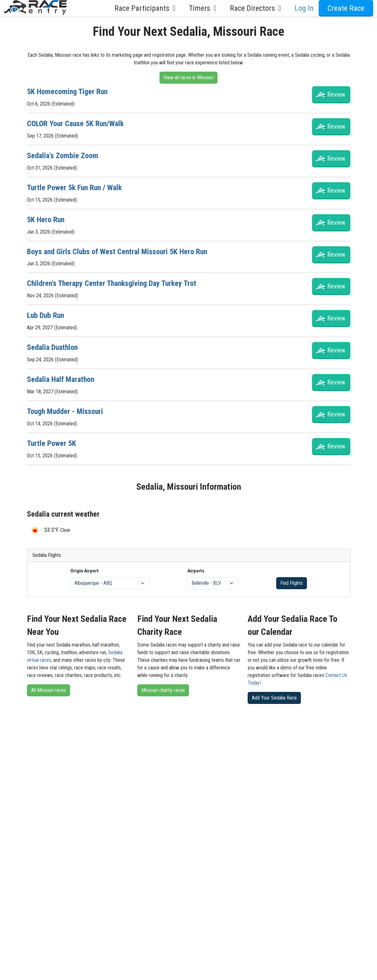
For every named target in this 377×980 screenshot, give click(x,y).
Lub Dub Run (45, 315)
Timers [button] (204, 8)
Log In (304, 8)
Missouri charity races (163, 690)
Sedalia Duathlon (52, 347)
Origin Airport (84, 571)
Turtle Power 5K (52, 443)
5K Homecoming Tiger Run (67, 92)
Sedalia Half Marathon (61, 379)
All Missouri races (49, 690)
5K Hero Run (46, 220)
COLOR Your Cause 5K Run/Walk (75, 124)
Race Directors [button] (257, 8)
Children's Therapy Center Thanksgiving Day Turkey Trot (112, 283)
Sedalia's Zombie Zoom (63, 156)
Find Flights (292, 583)
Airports (196, 571)
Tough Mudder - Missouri (65, 411)
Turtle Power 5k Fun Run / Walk (74, 188)
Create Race (346, 8)
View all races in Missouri (188, 77)
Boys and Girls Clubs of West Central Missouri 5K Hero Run (117, 252)
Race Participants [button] (147, 8)
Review (336, 94)
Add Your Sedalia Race (274, 698)
